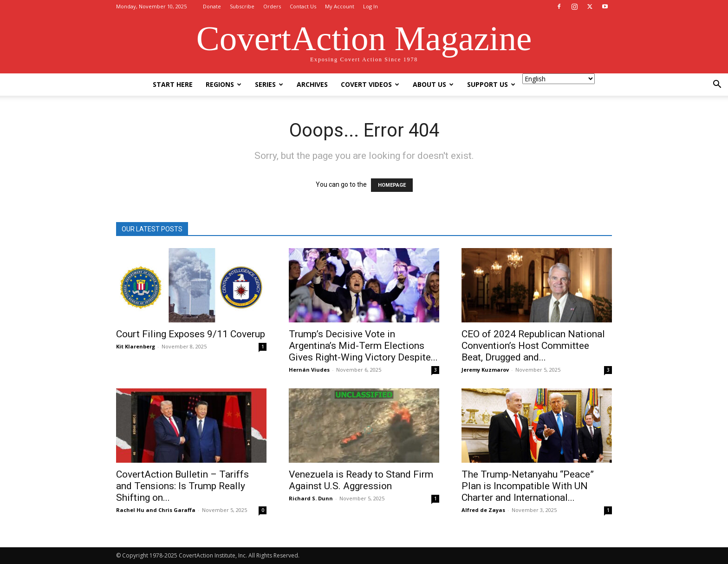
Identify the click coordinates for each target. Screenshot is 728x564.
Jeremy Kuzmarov (485, 370)
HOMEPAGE (392, 185)
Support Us (491, 84)
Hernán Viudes (309, 370)
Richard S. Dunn (311, 498)
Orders (272, 6)
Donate (212, 6)
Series (269, 84)
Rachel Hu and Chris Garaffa (156, 510)
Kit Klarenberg (136, 346)
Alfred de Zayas (483, 510)
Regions (224, 84)
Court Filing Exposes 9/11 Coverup (191, 334)
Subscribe (242, 6)
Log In (370, 6)
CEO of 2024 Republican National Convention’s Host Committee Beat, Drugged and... (533, 346)
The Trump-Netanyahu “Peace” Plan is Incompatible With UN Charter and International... (528, 486)
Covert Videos (370, 84)
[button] (717, 85)
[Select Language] (559, 79)
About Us (433, 84)
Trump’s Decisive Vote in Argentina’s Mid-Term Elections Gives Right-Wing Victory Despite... (363, 346)
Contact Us (303, 6)
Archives (312, 84)
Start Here (173, 84)
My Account (340, 6)
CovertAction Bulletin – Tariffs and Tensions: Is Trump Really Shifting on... (182, 486)
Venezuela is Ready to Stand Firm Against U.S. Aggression (361, 480)
